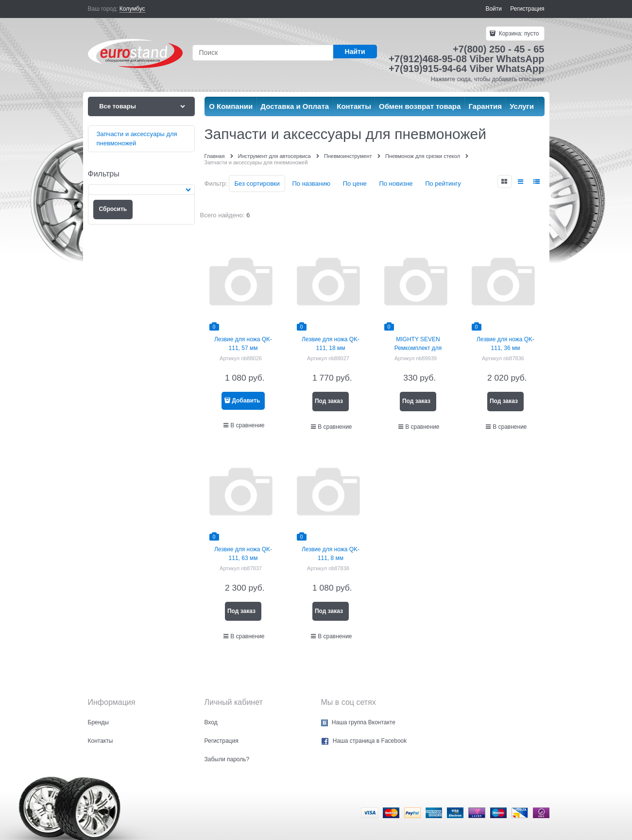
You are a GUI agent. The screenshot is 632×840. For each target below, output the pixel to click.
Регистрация (527, 9)
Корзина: (518, 34)
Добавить (246, 401)
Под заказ (329, 401)
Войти (494, 9)
